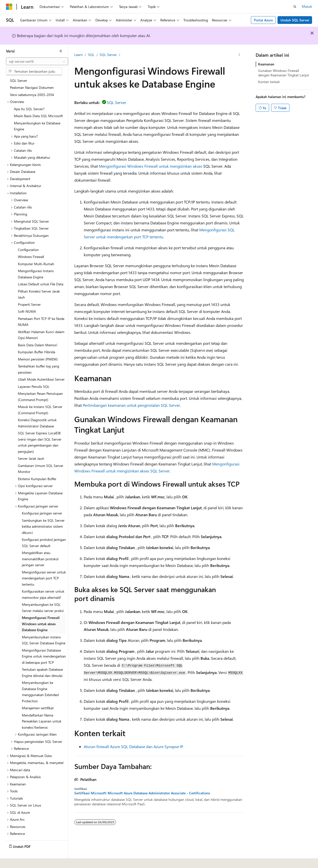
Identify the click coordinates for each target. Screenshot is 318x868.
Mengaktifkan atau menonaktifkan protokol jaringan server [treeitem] (40, 548)
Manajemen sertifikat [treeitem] (38, 697)
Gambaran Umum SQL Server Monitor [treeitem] (41, 458)
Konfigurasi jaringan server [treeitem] (42, 502)
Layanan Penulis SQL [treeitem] (34, 376)
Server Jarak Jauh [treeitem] (31, 448)
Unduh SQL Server (295, 20)
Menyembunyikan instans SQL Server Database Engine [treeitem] (44, 629)
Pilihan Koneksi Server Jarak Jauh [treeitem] (39, 284)
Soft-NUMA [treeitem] (27, 301)
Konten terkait (269, 82)
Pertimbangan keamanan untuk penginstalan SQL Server (131, 405)
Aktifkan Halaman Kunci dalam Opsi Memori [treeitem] (41, 324)
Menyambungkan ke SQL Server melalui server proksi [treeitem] (43, 597)
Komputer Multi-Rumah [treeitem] (36, 253)
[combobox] (37, 61)
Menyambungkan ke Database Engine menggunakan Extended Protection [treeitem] (40, 681)
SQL (91, 55)
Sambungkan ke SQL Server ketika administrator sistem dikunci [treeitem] (43, 516)
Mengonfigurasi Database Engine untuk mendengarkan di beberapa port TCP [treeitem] (44, 646)
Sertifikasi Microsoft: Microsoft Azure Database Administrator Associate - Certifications (142, 793)
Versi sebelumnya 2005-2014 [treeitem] (32, 84)
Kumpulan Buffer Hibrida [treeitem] (37, 341)
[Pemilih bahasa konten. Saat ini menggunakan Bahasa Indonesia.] (24, 861)
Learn (79, 55)
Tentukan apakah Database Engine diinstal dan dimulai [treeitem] (42, 662)
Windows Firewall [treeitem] (31, 246)
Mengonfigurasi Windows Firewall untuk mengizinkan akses (151, 166)
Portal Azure (263, 20)
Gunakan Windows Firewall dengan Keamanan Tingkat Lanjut (284, 73)
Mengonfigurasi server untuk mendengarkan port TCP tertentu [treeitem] (44, 567)
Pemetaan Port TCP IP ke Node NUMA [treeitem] (41, 311)
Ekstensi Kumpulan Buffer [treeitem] (37, 468)
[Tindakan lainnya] (239, 55)
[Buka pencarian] (295, 7)
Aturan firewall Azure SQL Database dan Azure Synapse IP (133, 746)
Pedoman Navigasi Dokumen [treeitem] (32, 77)
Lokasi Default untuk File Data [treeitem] (41, 273)
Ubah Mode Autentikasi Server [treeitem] (41, 369)
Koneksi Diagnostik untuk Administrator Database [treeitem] (37, 412)
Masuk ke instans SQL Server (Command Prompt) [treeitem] (40, 399)
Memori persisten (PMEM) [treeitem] (38, 348)
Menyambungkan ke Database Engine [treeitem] (37, 115)
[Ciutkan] (61, 51)
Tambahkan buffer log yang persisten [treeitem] (39, 358)
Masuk (307, 6)
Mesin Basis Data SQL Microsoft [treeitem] (38, 105)
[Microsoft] (9, 7)
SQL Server (108, 55)
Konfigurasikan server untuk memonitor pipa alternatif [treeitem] (43, 584)
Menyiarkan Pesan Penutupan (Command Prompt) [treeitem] (40, 386)
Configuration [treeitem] (28, 239)
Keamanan (266, 64)
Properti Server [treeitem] (29, 294)
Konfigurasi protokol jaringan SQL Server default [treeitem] (44, 532)
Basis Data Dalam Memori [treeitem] (38, 334)
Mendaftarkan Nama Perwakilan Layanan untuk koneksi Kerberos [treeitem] (42, 711)
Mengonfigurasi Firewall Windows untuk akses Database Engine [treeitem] (41, 613)
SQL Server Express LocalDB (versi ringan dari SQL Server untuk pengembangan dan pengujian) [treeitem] (40, 432)
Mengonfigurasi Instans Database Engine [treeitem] (36, 263)
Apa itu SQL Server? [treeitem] (29, 98)
